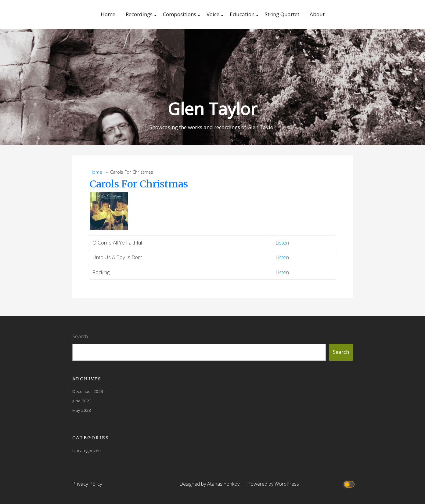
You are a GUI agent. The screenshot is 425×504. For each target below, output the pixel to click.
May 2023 (82, 410)
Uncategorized (86, 450)
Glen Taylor (212, 109)
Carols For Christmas (139, 184)
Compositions (180, 14)
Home (108, 14)
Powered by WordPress (273, 484)
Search (80, 336)
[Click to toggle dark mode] (350, 484)
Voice (213, 14)
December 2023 (88, 391)
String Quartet (282, 14)
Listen (282, 243)
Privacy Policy (87, 484)
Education (242, 14)
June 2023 (82, 401)
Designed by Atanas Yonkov (210, 484)
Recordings (139, 14)
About (317, 14)
